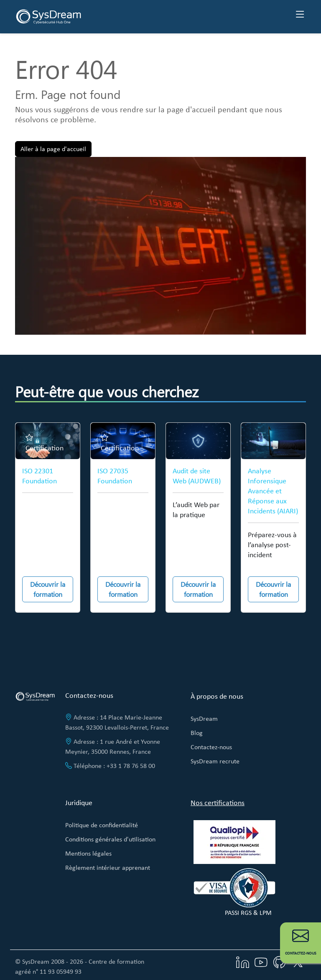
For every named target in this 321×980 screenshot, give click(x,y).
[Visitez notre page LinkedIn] (242, 962)
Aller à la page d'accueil (53, 149)
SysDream (204, 719)
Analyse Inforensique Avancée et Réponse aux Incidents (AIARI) (273, 491)
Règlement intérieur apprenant (108, 868)
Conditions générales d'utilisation (110, 839)
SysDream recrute (215, 761)
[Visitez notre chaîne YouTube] (261, 962)
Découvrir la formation (48, 589)
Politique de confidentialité (102, 825)
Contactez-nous (211, 747)
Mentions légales (88, 853)
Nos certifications (218, 803)
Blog (197, 733)
